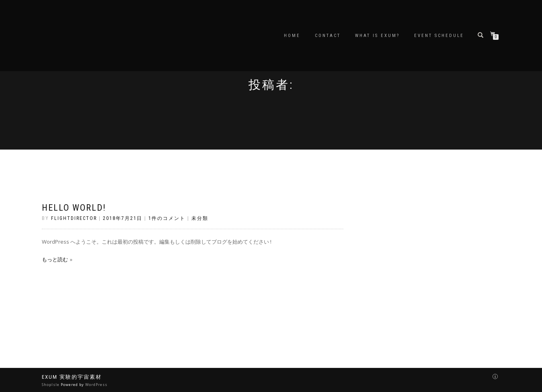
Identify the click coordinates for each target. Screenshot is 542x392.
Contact (328, 36)
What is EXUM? (377, 36)
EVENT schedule (439, 36)
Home (292, 36)
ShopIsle (51, 385)
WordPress (96, 385)
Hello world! (74, 208)
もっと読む (55, 259)
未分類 (200, 218)
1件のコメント (167, 218)
